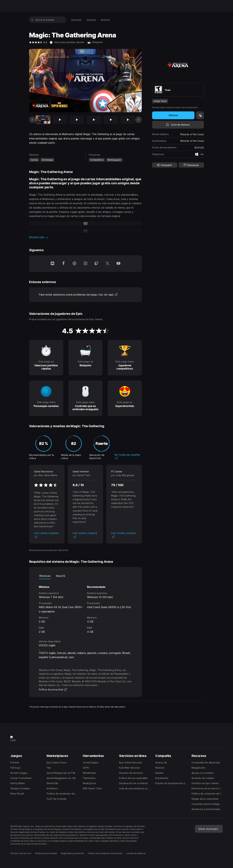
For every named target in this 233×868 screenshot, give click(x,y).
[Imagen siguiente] (139, 120)
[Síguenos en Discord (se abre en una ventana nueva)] (52, 264)
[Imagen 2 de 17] (60, 120)
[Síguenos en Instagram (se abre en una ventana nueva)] (85, 264)
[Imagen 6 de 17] (128, 120)
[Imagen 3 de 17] (77, 120)
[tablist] (85, 576)
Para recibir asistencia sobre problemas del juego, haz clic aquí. (78, 295)
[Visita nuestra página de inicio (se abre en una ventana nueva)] (74, 264)
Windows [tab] (45, 576)
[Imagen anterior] (32, 120)
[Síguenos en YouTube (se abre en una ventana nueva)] (118, 264)
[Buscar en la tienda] (32, 20)
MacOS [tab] (61, 576)
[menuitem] (77, 20)
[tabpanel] (85, 606)
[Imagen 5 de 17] (111, 120)
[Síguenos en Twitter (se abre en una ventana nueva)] (107, 264)
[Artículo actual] (43, 120)
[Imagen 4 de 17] (94, 120)
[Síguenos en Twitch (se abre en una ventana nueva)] (96, 264)
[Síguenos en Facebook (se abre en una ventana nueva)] (63, 264)
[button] (85, 237)
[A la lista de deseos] (178, 125)
